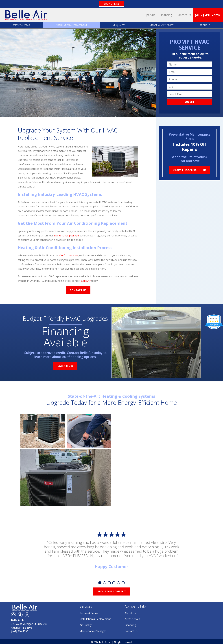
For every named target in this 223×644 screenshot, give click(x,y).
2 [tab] (105, 583)
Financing (166, 15)
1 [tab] (100, 583)
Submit (190, 102)
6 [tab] (123, 583)
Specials (150, 15)
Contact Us (184, 15)
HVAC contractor (68, 255)
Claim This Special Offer (190, 170)
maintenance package (66, 236)
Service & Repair (22, 25)
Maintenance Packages (93, 631)
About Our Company (112, 591)
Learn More (65, 366)
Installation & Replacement (71, 25)
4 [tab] (114, 583)
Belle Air (86, 281)
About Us (205, 25)
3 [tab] (109, 583)
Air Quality (118, 25)
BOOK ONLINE (111, 4)
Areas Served (132, 619)
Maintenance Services (162, 25)
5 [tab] (118, 583)
